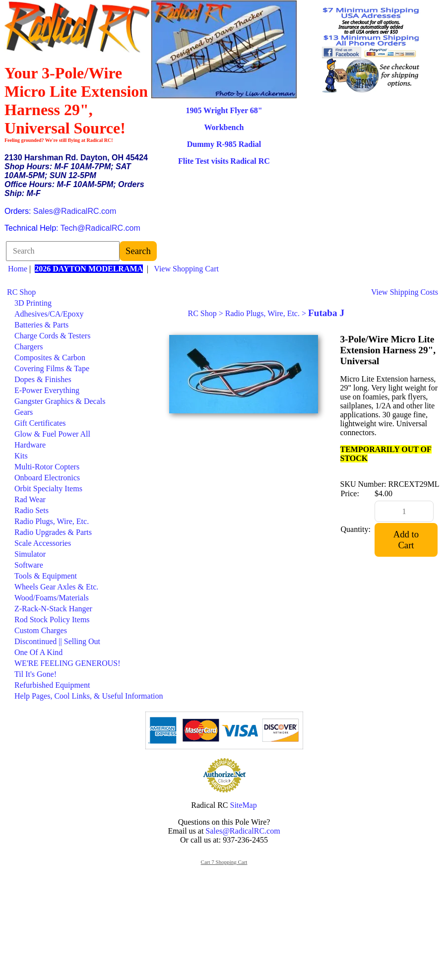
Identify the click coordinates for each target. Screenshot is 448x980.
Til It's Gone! (35, 674)
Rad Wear (30, 499)
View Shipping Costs (405, 292)
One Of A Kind (38, 652)
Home (18, 269)
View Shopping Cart (186, 269)
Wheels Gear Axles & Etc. (56, 587)
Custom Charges (41, 630)
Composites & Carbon (50, 358)
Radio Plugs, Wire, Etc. (52, 521)
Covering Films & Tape (52, 368)
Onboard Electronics (47, 478)
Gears (24, 412)
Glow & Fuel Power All (52, 434)
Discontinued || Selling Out (57, 641)
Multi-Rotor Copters (47, 467)
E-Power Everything (47, 390)
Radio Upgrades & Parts (53, 532)
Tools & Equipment (46, 576)
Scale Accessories (43, 543)
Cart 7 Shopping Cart (224, 862)
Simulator (30, 554)
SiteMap (244, 805)
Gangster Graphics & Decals (60, 401)
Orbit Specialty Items (48, 489)
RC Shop (21, 292)
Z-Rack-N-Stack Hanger (53, 609)
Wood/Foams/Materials (52, 598)
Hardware (30, 445)
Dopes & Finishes (43, 379)
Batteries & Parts (41, 325)
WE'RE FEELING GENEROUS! (67, 663)
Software (29, 565)
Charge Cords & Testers (52, 336)
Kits (21, 456)
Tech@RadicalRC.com (100, 228)
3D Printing (33, 303)
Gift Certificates (40, 423)
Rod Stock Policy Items (52, 620)
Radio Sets (32, 510)
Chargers (29, 347)
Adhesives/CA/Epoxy (49, 314)
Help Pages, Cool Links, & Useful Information (89, 696)
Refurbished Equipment (52, 685)
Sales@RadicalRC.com (75, 211)
